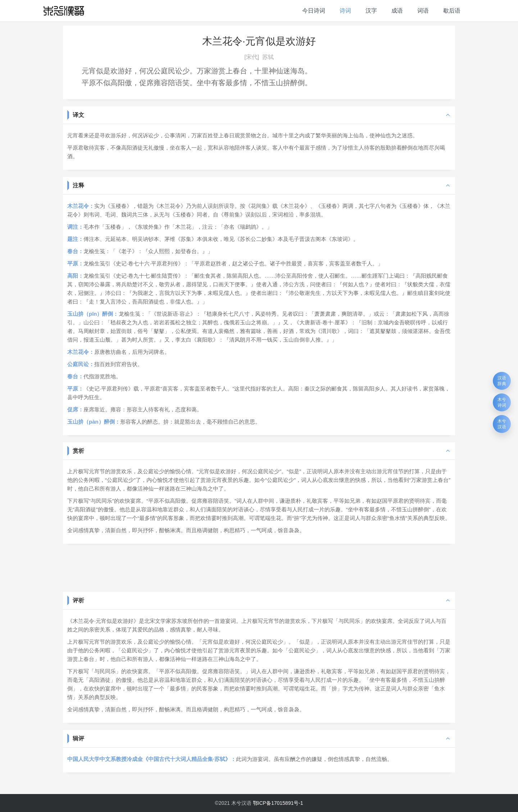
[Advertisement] (259, 567)
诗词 (345, 11)
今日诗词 (314, 11)
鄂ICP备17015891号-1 (278, 803)
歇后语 (452, 11)
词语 (423, 11)
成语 (397, 11)
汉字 (371, 11)
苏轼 (268, 57)
